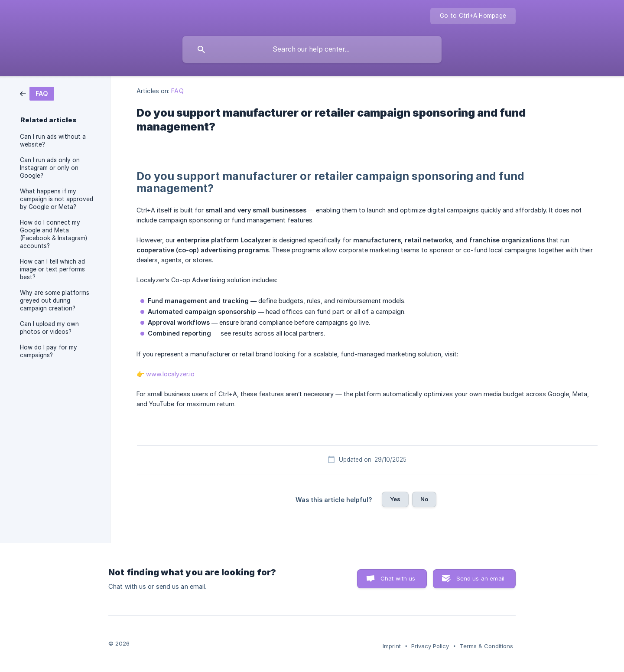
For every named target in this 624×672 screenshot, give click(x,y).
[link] (37, 93)
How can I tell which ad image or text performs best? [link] (52, 269)
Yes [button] (395, 499)
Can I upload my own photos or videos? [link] (49, 328)
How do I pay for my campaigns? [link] (49, 351)
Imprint (392, 646)
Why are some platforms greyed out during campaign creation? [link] (55, 300)
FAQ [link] (177, 91)
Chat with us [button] (398, 578)
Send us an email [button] (480, 578)
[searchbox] (312, 49)
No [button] (424, 499)
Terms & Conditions (486, 646)
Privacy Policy (430, 646)
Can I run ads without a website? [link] (53, 140)
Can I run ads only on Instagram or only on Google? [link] (50, 168)
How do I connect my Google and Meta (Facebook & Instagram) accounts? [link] (54, 234)
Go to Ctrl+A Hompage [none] (473, 16)
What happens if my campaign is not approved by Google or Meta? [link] (57, 199)
